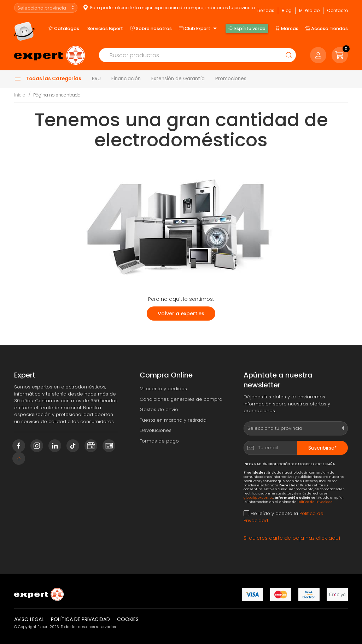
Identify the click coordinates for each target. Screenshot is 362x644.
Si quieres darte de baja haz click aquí (292, 538)
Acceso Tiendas (327, 28)
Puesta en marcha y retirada (173, 420)
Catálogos (64, 28)
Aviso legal (29, 619)
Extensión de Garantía (178, 79)
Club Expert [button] (199, 29)
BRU (96, 79)
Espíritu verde (247, 28)
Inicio (20, 95)
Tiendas (265, 10)
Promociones (231, 79)
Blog (287, 10)
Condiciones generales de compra (181, 399)
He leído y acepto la (284, 517)
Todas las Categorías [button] (48, 79)
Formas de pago (159, 441)
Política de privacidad (80, 619)
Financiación (126, 79)
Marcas (287, 28)
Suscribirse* (323, 448)
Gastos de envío (159, 409)
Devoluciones (156, 430)
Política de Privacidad (315, 502)
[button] (340, 55)
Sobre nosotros (151, 28)
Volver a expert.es (181, 314)
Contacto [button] (337, 10)
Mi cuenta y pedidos (163, 389)
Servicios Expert (105, 28)
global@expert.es (258, 497)
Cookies (128, 619)
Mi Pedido (309, 10)
